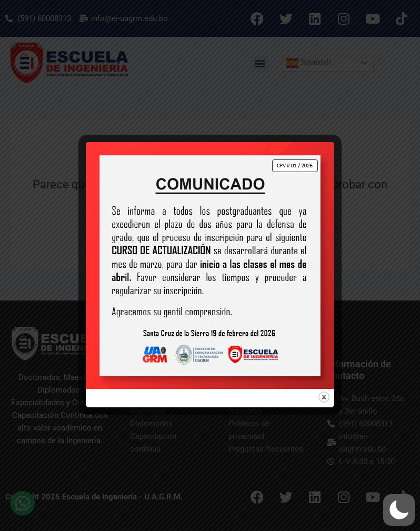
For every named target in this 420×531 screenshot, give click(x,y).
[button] (399, 510)
